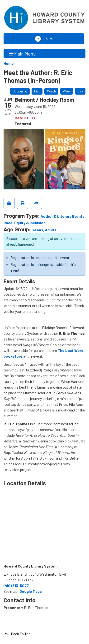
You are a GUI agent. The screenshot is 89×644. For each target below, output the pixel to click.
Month (51, 91)
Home (9, 63)
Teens (38, 230)
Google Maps (31, 591)
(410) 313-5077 (16, 586)
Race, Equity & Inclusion (25, 223)
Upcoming (20, 91)
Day (80, 91)
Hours (49, 39)
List (37, 91)
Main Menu (23, 53)
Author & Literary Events (63, 216)
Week (67, 91)
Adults (51, 230)
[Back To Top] (44, 634)
